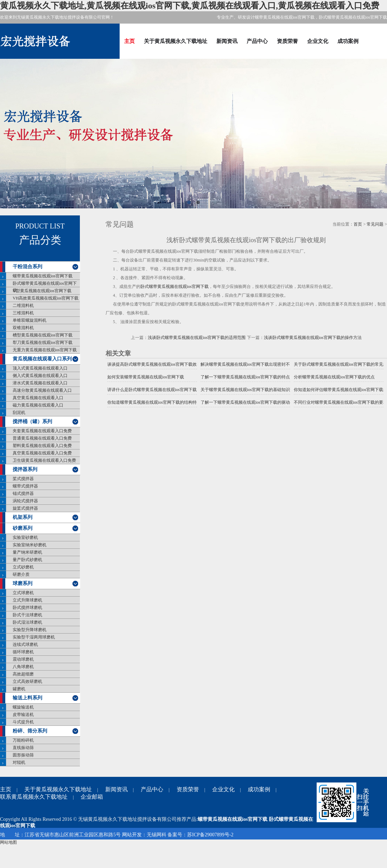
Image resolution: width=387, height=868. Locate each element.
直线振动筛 (23, 748)
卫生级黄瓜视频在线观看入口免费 (44, 460)
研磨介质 (21, 574)
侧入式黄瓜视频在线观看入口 (40, 376)
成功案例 (348, 41)
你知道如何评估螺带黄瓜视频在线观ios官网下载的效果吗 (339, 390)
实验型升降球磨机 (30, 630)
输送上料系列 (27, 698)
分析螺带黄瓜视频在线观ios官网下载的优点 (334, 377)
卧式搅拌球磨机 (27, 608)
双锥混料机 (23, 328)
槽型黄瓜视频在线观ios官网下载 (43, 335)
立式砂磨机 (23, 567)
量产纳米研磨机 (27, 552)
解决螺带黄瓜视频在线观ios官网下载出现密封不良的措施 (245, 364)
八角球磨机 (23, 667)
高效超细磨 (23, 674)
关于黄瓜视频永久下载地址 (176, 41)
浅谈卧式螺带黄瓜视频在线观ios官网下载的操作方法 (313, 338)
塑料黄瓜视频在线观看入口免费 (42, 446)
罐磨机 (19, 689)
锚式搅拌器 (23, 493)
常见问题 (375, 224)
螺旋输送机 (23, 707)
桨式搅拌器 (23, 479)
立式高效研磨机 (27, 681)
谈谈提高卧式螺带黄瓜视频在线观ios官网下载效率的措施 (152, 364)
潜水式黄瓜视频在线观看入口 (40, 383)
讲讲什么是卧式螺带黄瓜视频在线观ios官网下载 (152, 390)
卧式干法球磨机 (27, 615)
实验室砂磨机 (25, 537)
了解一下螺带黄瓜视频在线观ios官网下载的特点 (245, 377)
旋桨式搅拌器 (25, 508)
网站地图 (8, 842)
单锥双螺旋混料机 (30, 320)
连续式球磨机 (25, 644)
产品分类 (40, 240)
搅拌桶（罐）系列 (32, 422)
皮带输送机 (23, 715)
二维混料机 (23, 306)
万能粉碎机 (23, 740)
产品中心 (257, 41)
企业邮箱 (92, 797)
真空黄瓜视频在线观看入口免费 (42, 453)
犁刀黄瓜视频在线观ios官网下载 (43, 342)
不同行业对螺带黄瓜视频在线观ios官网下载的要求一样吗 (339, 402)
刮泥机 (19, 413)
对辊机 (19, 762)
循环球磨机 (23, 652)
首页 (358, 224)
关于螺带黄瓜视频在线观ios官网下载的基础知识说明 (245, 390)
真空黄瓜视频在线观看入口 (38, 398)
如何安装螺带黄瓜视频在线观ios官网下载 (146, 377)
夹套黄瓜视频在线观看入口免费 (42, 431)
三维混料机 (23, 313)
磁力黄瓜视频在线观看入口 (38, 405)
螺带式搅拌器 (25, 486)
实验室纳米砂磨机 (30, 545)
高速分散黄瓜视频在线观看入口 (42, 390)
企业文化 (318, 41)
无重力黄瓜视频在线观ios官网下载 (45, 350)
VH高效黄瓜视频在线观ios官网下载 (46, 298)
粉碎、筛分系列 (30, 731)
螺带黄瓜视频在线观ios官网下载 (43, 276)
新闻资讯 (227, 41)
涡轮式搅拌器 (25, 501)
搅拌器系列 (25, 469)
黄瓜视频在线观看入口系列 (42, 359)
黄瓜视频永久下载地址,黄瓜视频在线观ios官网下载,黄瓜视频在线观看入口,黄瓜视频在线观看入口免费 (190, 6)
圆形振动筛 (23, 755)
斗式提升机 (23, 722)
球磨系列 (23, 583)
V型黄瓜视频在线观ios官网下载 (42, 291)
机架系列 (23, 517)
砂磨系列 (23, 528)
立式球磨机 (23, 593)
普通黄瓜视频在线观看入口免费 (42, 438)
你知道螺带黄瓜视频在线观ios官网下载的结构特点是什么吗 (152, 402)
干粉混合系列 (27, 267)
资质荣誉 (287, 41)
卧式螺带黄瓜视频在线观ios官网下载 (45, 287)
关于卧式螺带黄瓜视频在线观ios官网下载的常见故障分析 (339, 364)
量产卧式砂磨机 (27, 560)
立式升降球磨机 (27, 600)
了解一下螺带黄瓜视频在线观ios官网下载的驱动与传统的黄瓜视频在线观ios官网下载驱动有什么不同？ (245, 402)
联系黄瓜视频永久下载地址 (34, 797)
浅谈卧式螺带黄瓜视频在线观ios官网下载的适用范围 (197, 338)
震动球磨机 (23, 659)
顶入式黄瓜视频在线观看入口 (40, 368)
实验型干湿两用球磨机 (34, 637)
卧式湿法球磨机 (27, 622)
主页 (129, 41)
